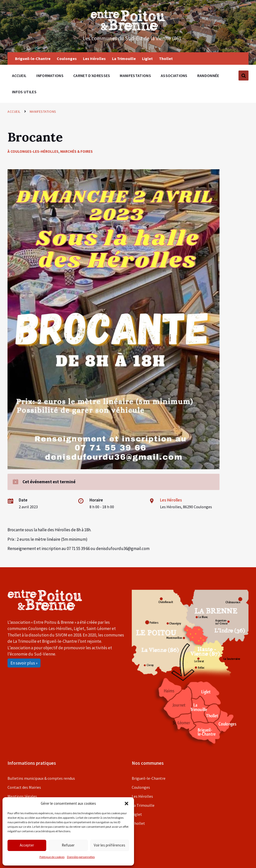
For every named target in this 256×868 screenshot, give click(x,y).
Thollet (138, 823)
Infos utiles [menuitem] (24, 92)
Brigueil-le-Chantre (149, 778)
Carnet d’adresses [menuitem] (92, 75)
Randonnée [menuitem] (208, 75)
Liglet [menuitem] (147, 58)
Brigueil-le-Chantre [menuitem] (33, 58)
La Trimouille (143, 805)
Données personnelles (81, 857)
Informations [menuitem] (50, 75)
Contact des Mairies (24, 787)
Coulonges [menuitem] (67, 58)
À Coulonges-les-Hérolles (33, 151)
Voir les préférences (109, 845)
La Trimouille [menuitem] (124, 58)
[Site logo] (128, 29)
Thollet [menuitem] (166, 58)
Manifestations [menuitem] (135, 75)
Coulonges (141, 787)
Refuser (68, 845)
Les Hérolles (171, 500)
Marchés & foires (76, 151)
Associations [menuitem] (174, 75)
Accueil (14, 111)
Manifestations (43, 111)
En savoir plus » (24, 663)
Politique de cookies (52, 857)
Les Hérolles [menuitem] (94, 58)
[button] (126, 803)
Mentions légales (22, 796)
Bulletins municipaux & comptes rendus (41, 778)
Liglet (137, 814)
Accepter (27, 845)
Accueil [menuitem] (19, 75)
